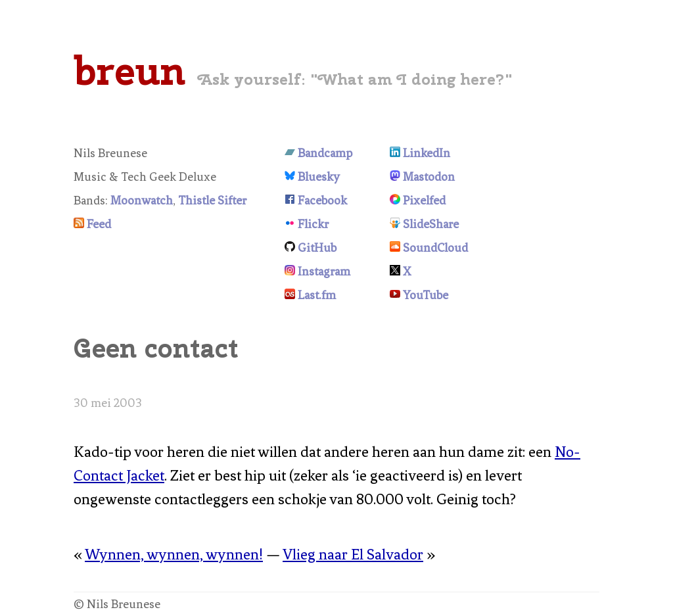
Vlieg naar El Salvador (353, 555)
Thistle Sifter (212, 201)
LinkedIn (427, 153)
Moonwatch (142, 201)
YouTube (426, 295)
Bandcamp (325, 153)
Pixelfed (424, 201)
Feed (99, 224)
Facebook (322, 201)
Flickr (313, 224)
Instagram (324, 272)
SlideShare (431, 224)
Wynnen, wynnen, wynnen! (174, 555)
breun (129, 70)
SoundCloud (435, 248)
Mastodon (429, 177)
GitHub (317, 248)
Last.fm (317, 295)
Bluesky (319, 177)
